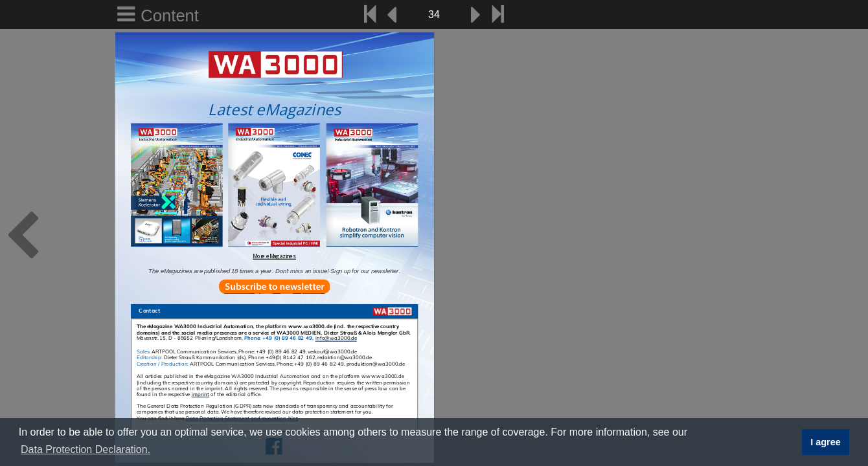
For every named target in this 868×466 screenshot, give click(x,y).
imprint (200, 395)
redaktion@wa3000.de (345, 358)
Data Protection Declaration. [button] (86, 449)
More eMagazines (274, 256)
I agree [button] (825, 442)
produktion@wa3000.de (376, 364)
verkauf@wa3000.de (332, 352)
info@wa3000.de (336, 338)
